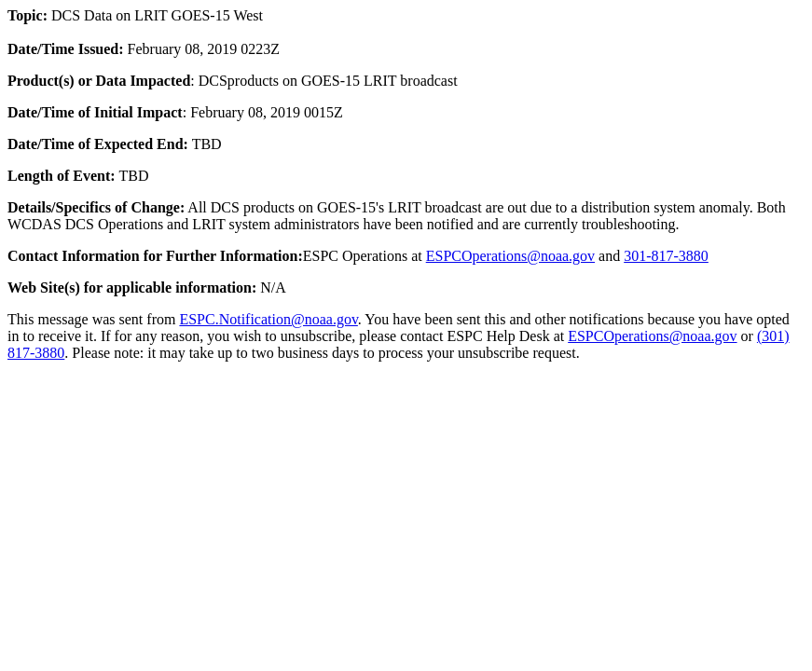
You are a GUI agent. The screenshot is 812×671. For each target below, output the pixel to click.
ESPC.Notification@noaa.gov (268, 319)
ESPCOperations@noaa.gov (510, 256)
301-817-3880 (666, 256)
